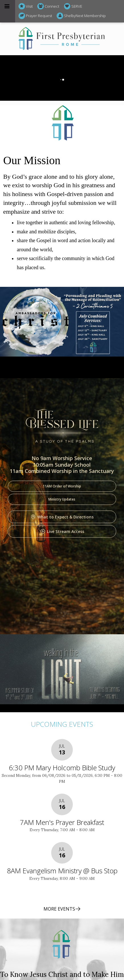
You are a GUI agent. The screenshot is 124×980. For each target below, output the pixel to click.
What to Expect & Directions (62, 517)
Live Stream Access (62, 532)
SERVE (73, 6)
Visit (26, 6)
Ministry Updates (62, 500)
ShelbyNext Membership (81, 16)
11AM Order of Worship (62, 486)
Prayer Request (35, 16)
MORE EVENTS (62, 909)
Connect (48, 6)
